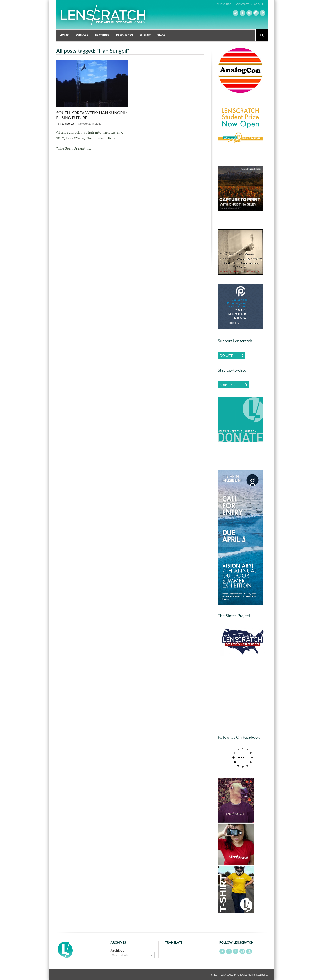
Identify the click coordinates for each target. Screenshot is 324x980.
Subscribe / (226, 4)
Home (64, 35)
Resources (125, 35)
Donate (226, 355)
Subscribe (228, 385)
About (259, 4)
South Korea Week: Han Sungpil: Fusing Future (92, 115)
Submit (145, 35)
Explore (82, 35)
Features (102, 35)
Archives (117, 950)
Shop (162, 35)
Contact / (244, 4)
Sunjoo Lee (68, 123)
